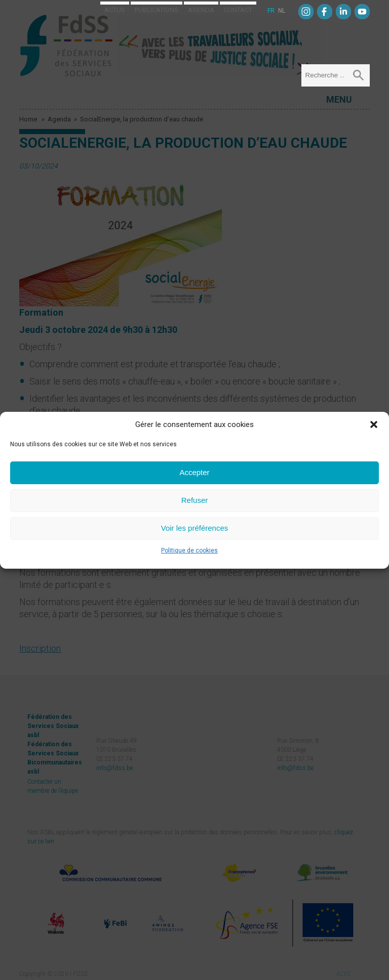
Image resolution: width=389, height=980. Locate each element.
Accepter (194, 472)
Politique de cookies (189, 550)
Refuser (195, 500)
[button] (374, 424)
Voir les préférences (195, 528)
